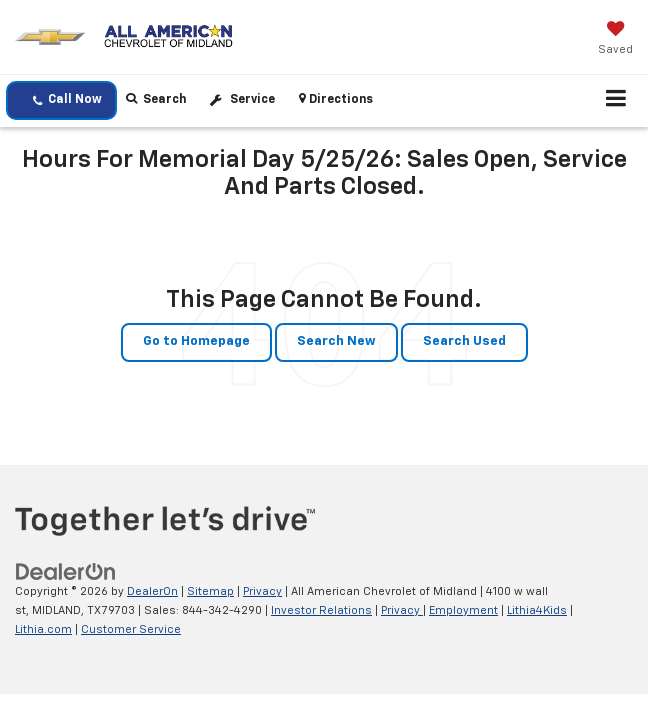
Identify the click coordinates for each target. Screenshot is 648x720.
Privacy (262, 591)
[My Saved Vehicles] (615, 40)
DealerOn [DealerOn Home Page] (152, 591)
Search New (336, 341)
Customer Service (131, 629)
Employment (463, 610)
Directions (336, 99)
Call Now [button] (67, 100)
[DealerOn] (66, 572)
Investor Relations (321, 610)
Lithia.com (43, 629)
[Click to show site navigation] (616, 101)
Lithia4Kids (537, 610)
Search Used (464, 341)
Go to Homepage (196, 341)
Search (156, 99)
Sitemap (210, 591)
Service (252, 100)
